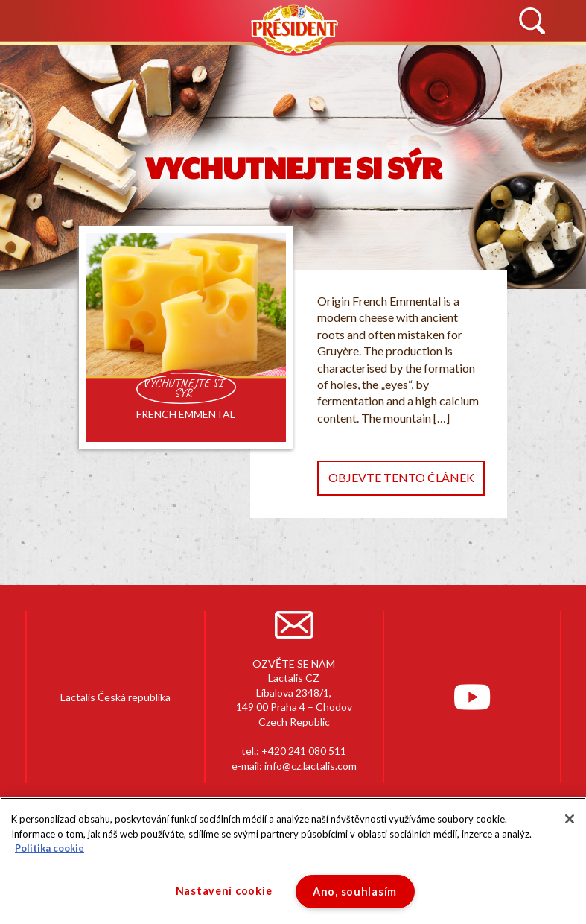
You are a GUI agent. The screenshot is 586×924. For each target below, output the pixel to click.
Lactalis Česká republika (115, 697)
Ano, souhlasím (355, 892)
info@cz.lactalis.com (310, 766)
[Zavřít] (570, 819)
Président (293, 29)
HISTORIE (138, 59)
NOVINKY (55, 59)
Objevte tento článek (401, 477)
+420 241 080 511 (304, 751)
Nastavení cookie (224, 891)
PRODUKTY (226, 59)
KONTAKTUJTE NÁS (487, 59)
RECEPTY (380, 59)
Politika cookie (50, 848)
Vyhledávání (532, 22)
